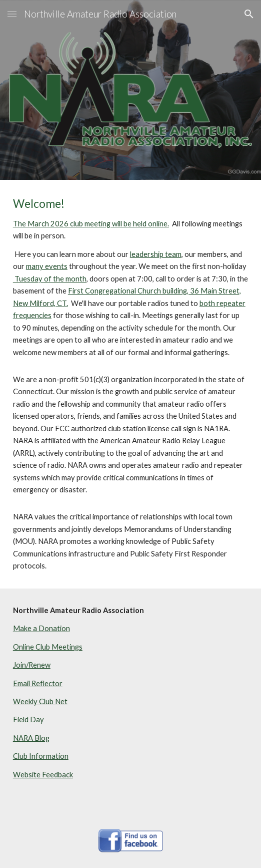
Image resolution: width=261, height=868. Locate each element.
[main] (130, 384)
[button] (12, 14)
